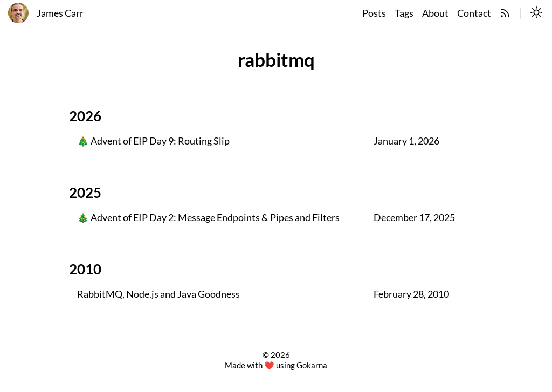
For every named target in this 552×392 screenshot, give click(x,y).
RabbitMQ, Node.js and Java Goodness (158, 294)
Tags (404, 13)
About (435, 13)
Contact (474, 13)
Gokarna (312, 365)
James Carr (60, 13)
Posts (374, 13)
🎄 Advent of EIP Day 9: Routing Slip (153, 141)
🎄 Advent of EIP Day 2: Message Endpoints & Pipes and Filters (208, 218)
